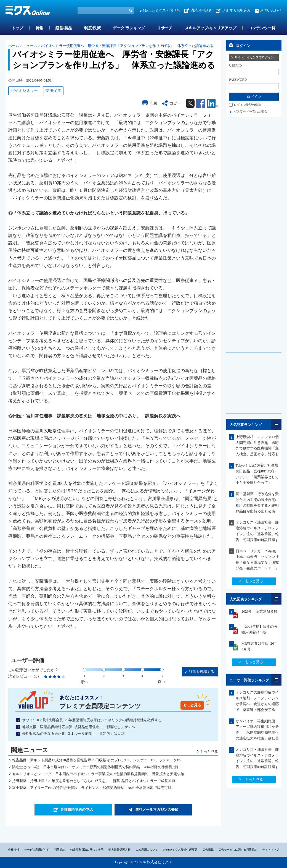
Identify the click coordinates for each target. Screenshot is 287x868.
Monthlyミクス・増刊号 (161, 10)
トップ (17, 28)
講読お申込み (201, 10)
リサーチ (165, 28)
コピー (175, 103)
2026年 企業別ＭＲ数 (259, 611)
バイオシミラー (24, 91)
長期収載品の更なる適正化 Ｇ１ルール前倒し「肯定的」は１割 (73, 734)
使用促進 (53, 91)
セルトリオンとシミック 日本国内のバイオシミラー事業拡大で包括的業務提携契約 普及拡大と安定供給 (98, 774)
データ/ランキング (129, 28)
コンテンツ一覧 (262, 28)
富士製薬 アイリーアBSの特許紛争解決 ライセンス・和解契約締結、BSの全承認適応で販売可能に (94, 788)
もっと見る (192, 705)
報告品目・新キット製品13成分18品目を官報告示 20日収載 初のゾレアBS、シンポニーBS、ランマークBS (97, 760)
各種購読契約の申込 (77, 810)
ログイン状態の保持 (247, 105)
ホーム (14, 46)
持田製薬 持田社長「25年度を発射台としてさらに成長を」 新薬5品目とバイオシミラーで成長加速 (94, 781)
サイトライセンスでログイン (254, 57)
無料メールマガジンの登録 (157, 810)
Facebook (201, 103)
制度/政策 (92, 28)
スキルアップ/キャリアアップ (211, 28)
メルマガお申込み (236, 10)
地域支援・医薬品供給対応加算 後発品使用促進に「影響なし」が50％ (79, 727)
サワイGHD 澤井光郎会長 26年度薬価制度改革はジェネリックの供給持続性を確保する (92, 720)
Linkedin (212, 103)
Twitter (190, 103)
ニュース (30, 46)
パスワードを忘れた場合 (250, 111)
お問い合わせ (271, 10)
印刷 (153, 103)
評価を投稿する (202, 672)
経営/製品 (64, 28)
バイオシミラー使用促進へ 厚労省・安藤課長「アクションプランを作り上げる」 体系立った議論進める (127, 46)
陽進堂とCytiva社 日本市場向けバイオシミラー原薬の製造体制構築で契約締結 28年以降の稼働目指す (96, 767)
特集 (39, 28)
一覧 (276, 424)
